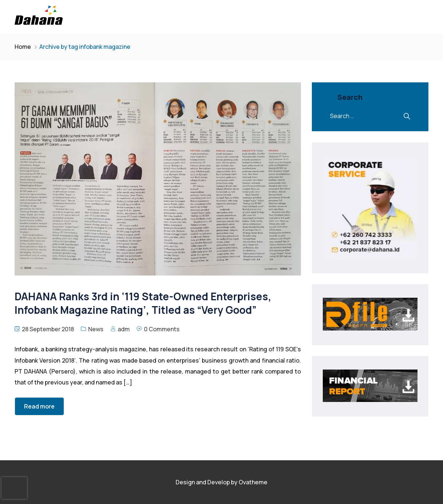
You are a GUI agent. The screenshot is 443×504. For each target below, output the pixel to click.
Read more (39, 406)
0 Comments (162, 329)
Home (23, 47)
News (96, 329)
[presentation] (14, 488)
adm (124, 329)
